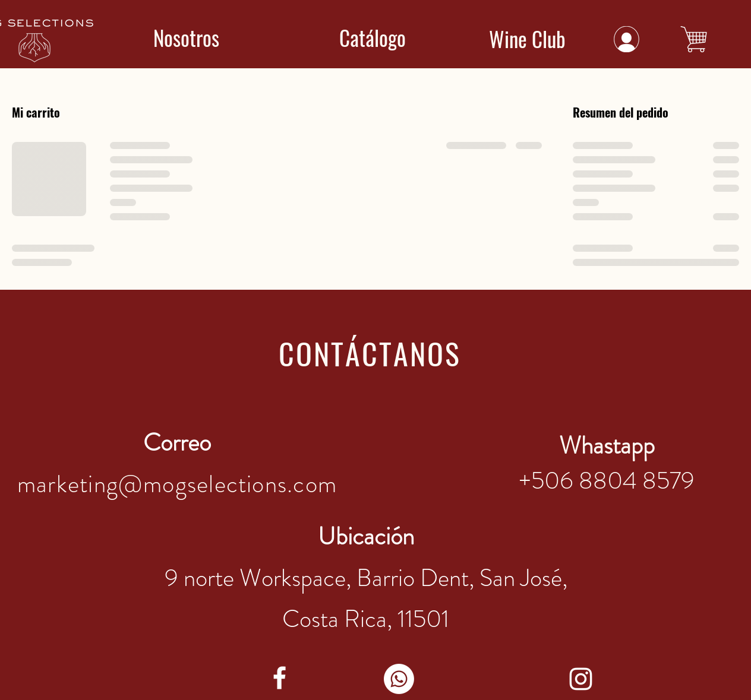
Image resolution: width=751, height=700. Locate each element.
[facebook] (280, 678)
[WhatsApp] (399, 679)
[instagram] (581, 679)
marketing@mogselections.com (177, 484)
